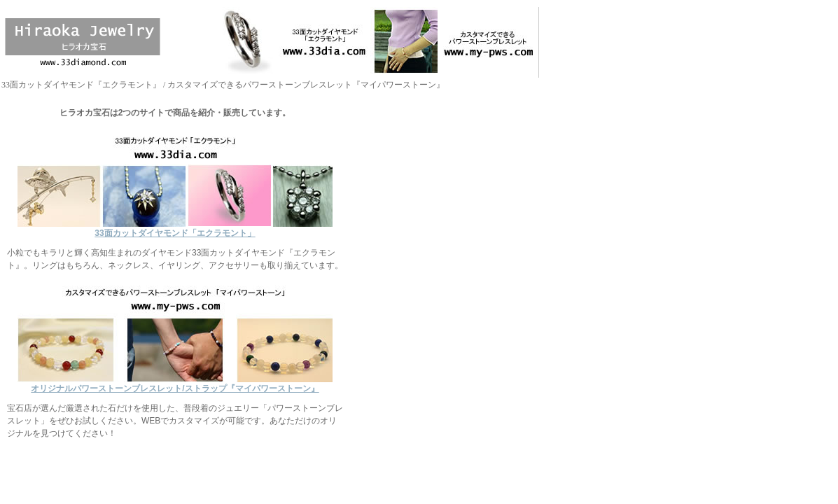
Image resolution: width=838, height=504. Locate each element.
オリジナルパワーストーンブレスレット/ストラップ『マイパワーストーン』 (175, 384)
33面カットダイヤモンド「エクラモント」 (175, 229)
